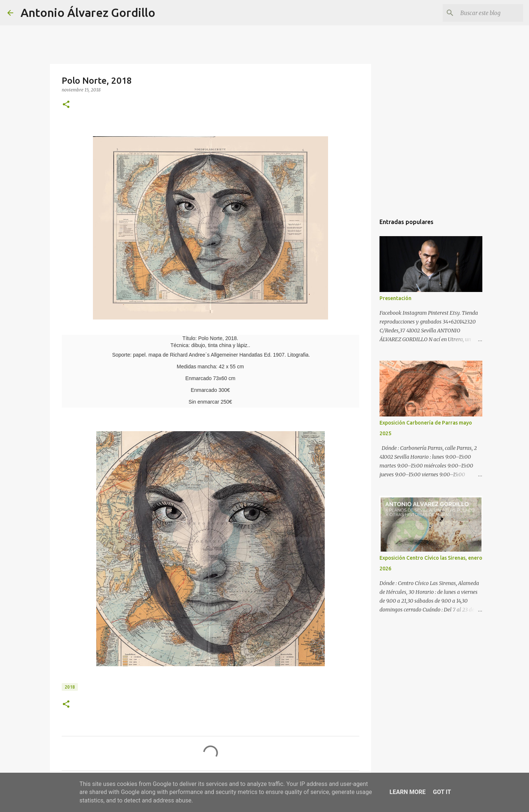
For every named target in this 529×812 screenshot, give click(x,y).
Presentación (395, 298)
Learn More (407, 792)
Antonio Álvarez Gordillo (88, 12)
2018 (70, 687)
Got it (442, 792)
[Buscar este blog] (485, 13)
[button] (66, 105)
